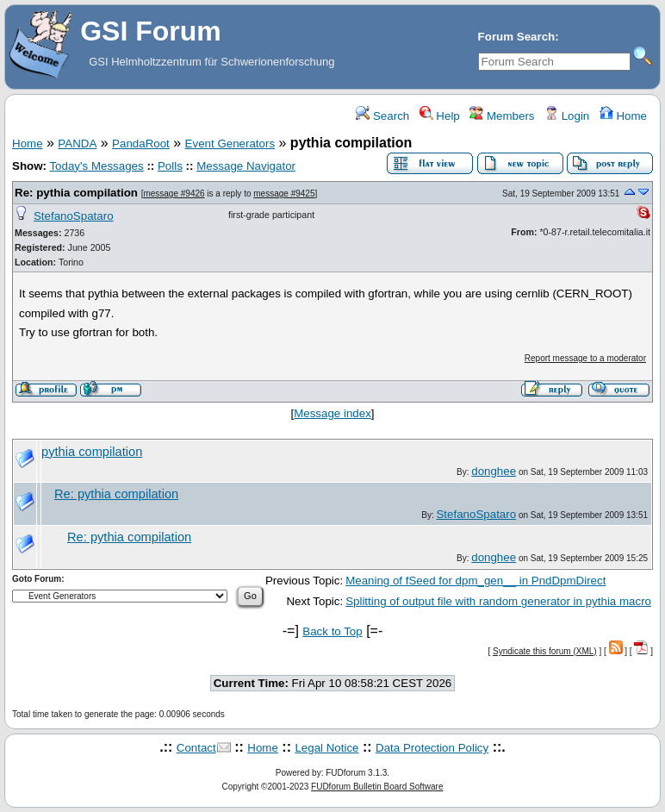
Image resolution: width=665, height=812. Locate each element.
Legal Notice (326, 748)
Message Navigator (246, 166)
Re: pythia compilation (76, 193)
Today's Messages (96, 166)
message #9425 (284, 194)
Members (502, 116)
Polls (170, 166)
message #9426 (174, 194)
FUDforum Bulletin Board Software (377, 787)
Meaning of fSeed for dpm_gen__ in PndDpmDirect (475, 581)
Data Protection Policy (432, 748)
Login (567, 116)
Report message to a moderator (585, 358)
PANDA (77, 144)
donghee (494, 471)
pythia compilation (92, 452)
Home (623, 116)
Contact (196, 748)
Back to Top (332, 631)
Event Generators (230, 144)
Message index (332, 413)
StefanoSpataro (74, 216)
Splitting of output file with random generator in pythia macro (498, 601)
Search (382, 116)
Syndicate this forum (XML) (545, 651)
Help (440, 116)
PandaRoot (141, 144)
